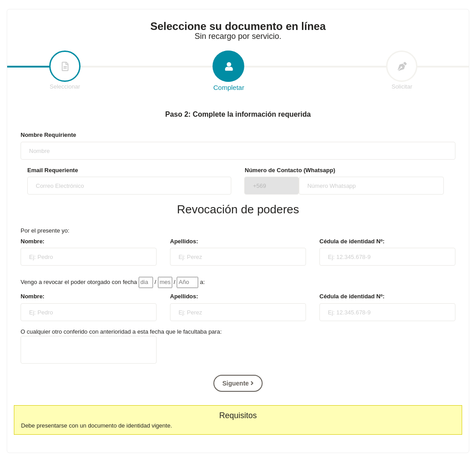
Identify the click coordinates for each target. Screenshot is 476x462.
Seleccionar (65, 71)
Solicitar (402, 71)
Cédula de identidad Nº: (352, 241)
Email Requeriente (53, 170)
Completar (229, 71)
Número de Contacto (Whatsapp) (290, 170)
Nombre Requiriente (48, 135)
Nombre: (32, 241)
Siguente (238, 383)
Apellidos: (184, 241)
